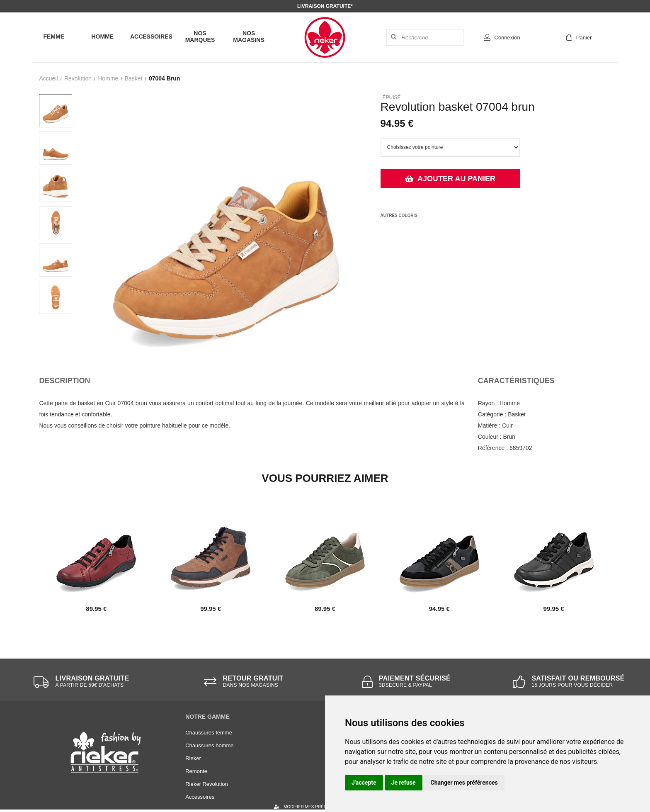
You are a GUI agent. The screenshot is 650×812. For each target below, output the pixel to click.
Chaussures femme (209, 733)
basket (134, 78)
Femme (54, 36)
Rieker (193, 758)
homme (108, 78)
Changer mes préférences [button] (464, 783)
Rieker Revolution (207, 784)
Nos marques (200, 36)
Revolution (78, 78)
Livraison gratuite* (325, 6)
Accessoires (151, 36)
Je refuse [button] (404, 783)
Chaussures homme (209, 745)
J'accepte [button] (364, 783)
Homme (102, 36)
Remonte (196, 771)
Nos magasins (249, 36)
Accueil (48, 78)
